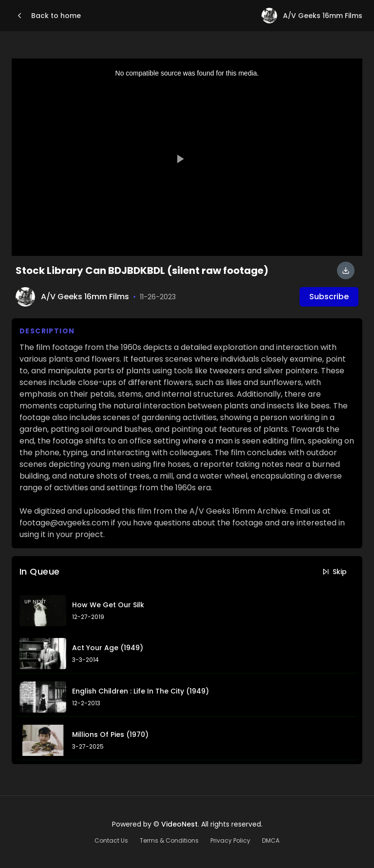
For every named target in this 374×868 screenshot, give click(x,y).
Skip (334, 572)
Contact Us (111, 841)
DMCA (271, 841)
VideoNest (179, 824)
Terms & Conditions (169, 841)
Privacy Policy (230, 841)
